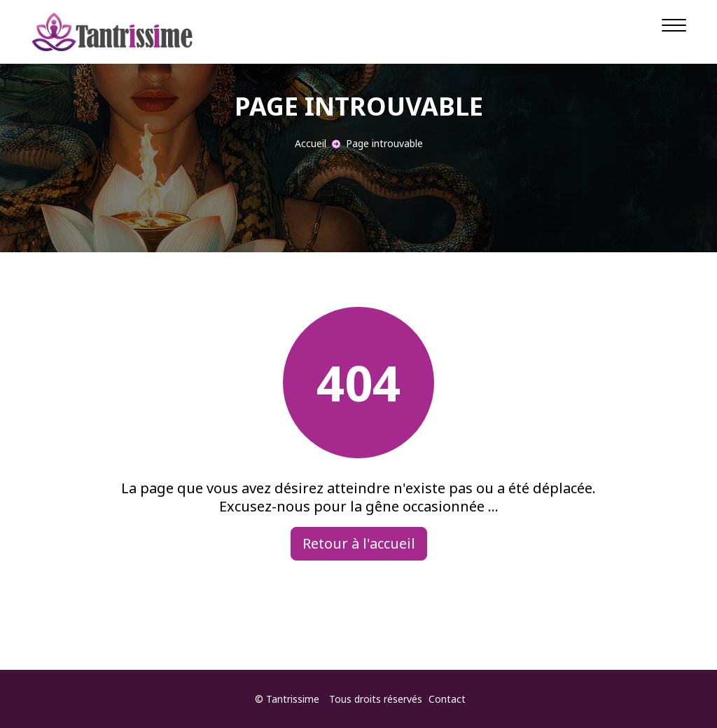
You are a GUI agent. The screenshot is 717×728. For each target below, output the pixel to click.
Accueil (311, 143)
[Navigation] (674, 25)
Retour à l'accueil (359, 543)
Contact (447, 699)
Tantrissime (293, 699)
